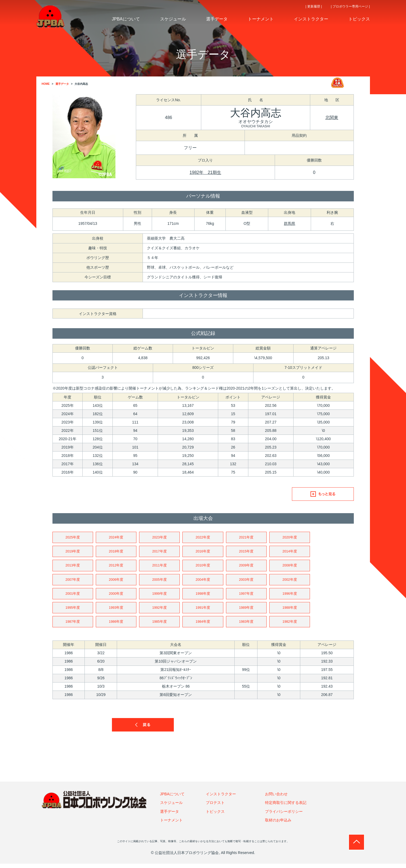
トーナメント (171, 824)
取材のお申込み (278, 824)
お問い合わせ (276, 798)
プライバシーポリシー (284, 815)
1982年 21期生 (205, 172)
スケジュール (171, 807)
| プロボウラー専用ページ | (350, 6)
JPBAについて (172, 798)
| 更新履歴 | (314, 6)
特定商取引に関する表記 (286, 807)
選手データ (170, 815)
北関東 (332, 118)
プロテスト (215, 807)
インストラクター (221, 798)
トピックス (215, 815)
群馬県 (290, 223)
